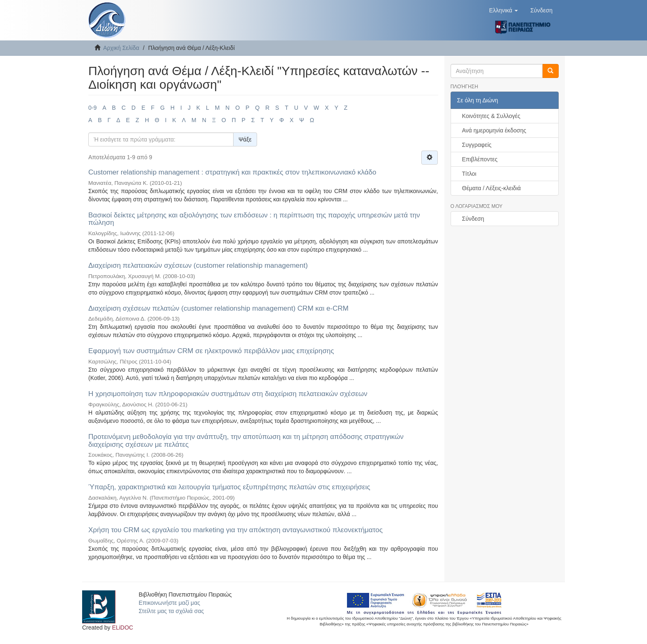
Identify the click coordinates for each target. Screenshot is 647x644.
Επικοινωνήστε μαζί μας (169, 603)
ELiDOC (122, 627)
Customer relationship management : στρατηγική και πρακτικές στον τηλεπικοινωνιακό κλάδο (232, 172)
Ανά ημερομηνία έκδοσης (494, 130)
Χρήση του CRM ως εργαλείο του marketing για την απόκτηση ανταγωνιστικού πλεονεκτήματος (235, 530)
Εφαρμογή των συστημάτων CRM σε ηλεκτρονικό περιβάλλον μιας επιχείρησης (211, 351)
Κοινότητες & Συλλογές (491, 116)
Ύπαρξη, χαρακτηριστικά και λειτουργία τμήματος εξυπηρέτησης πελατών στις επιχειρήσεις (229, 487)
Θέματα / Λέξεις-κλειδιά (492, 188)
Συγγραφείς (477, 145)
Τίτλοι (469, 174)
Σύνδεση (473, 219)
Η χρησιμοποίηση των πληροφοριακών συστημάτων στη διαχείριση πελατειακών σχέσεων (228, 394)
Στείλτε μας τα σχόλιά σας (171, 611)
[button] (503, 10)
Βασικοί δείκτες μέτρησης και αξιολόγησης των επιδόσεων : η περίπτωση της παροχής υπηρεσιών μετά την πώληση (254, 219)
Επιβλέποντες (480, 159)
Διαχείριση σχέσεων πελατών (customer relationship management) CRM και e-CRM (218, 308)
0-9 (92, 108)
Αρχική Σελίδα (121, 48)
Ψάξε (245, 139)
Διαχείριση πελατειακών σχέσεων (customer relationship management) (198, 265)
